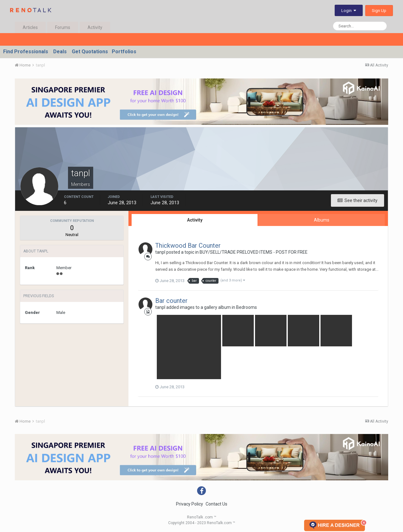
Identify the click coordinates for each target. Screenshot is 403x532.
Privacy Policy (190, 504)
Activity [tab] (195, 220)
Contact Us (216, 504)
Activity (95, 27)
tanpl (160, 252)
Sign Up (379, 11)
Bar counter (171, 301)
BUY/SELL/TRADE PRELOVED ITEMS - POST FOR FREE (254, 252)
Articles (30, 27)
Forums (63, 27)
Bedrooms (247, 307)
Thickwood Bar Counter (188, 246)
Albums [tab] (322, 220)
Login (349, 11)
